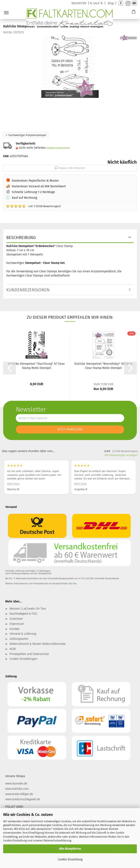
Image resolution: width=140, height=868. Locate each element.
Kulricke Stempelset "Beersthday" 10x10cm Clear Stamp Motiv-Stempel (103, 366)
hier (75, 583)
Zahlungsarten (19, 639)
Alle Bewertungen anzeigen (121, 455)
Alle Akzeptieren (70, 849)
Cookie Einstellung (70, 859)
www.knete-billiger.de (19, 794)
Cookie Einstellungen (23, 659)
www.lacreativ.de (16, 783)
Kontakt (14, 629)
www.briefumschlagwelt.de (23, 799)
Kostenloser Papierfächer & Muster (35, 181)
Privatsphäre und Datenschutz (29, 654)
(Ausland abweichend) (58, 148)
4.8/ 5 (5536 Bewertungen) (33, 206)
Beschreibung (21, 238)
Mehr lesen (13, 484)
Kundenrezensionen (28, 290)
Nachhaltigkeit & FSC (24, 614)
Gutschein (16, 619)
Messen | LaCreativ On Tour (28, 609)
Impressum (17, 624)
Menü (6, 13)
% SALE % (96, 3)
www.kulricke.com (17, 789)
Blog (111, 3)
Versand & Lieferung (23, 634)
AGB (13, 649)
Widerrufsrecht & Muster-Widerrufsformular (38, 644)
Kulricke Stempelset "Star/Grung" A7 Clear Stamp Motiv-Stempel (36, 366)
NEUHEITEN (79, 3)
